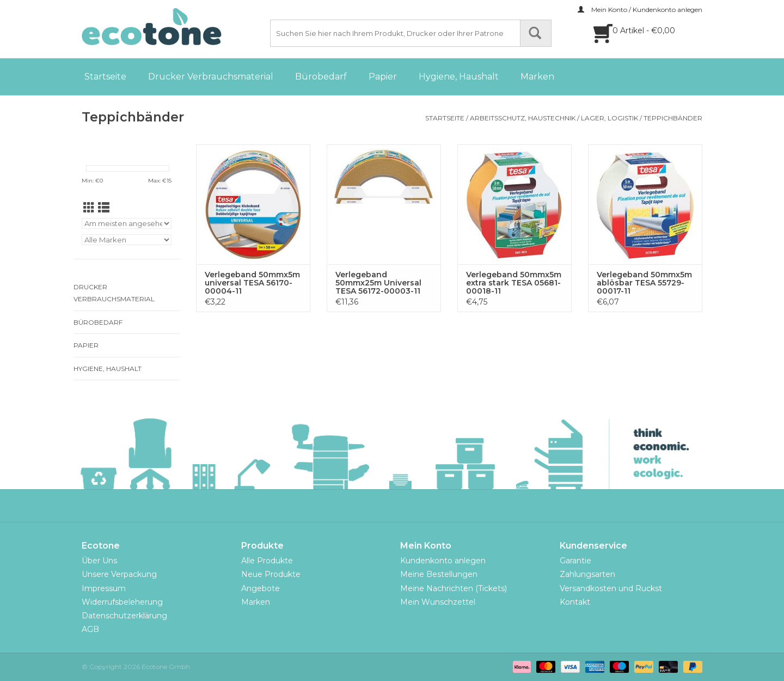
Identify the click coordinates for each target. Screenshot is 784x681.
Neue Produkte (271, 574)
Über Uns (99, 561)
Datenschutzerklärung (124, 616)
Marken (537, 77)
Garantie (575, 561)
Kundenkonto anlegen (443, 561)
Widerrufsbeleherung (122, 602)
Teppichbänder (673, 118)
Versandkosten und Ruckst (611, 588)
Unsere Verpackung (119, 574)
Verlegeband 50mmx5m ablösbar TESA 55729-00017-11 (644, 283)
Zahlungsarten (587, 574)
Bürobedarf (321, 77)
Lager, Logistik (610, 118)
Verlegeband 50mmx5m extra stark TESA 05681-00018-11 (514, 283)
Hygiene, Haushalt (459, 77)
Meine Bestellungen (439, 574)
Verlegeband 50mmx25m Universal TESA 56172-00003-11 (378, 283)
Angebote (261, 588)
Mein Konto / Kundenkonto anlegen (640, 10)
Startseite (105, 77)
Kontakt (575, 602)
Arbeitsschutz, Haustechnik (523, 118)
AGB (90, 629)
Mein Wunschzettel (438, 602)
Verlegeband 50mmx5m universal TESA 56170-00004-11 (252, 283)
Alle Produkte (267, 561)
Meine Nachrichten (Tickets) (454, 588)
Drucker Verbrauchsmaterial (211, 77)
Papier (383, 77)
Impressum (104, 588)
